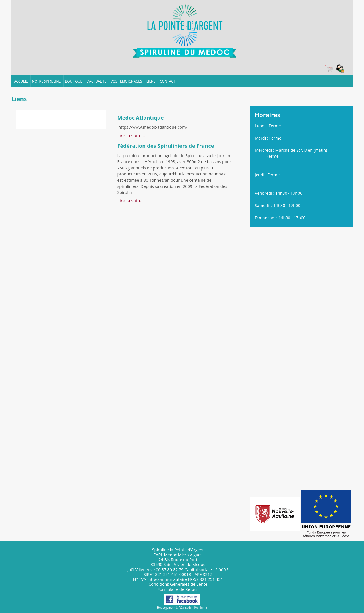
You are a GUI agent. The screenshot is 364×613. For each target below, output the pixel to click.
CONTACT (167, 81)
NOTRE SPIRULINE (46, 81)
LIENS (151, 81)
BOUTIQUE (74, 81)
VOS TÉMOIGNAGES (126, 81)
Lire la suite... (131, 136)
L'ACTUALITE (96, 81)
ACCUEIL (21, 81)
